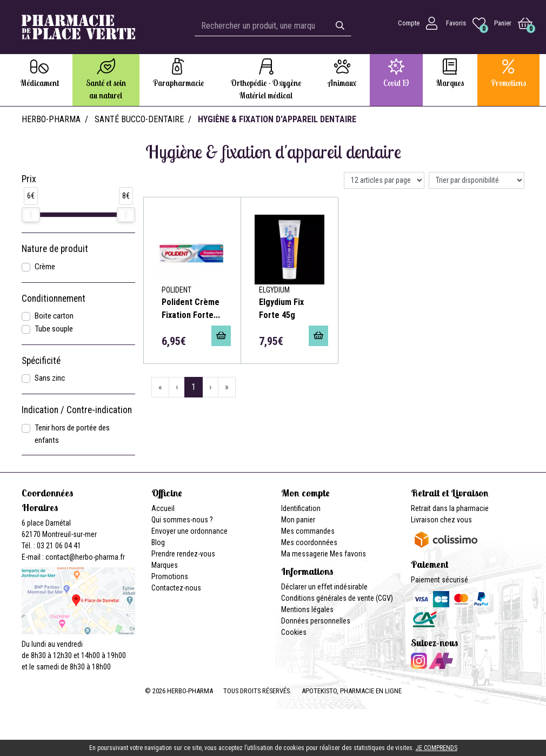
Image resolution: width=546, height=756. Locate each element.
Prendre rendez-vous (183, 554)
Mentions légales (307, 609)
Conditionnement (54, 299)
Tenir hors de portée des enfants (72, 434)
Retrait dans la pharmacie (450, 508)
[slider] (31, 215)
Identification (301, 508)
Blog (158, 542)
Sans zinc (50, 378)
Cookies (294, 632)
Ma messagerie (305, 554)
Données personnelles (316, 621)
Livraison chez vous (441, 520)
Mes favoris (348, 554)
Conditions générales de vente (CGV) (337, 598)
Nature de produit (55, 249)
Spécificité (41, 361)
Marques (165, 565)
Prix (29, 179)
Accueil (163, 508)
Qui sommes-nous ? (182, 520)
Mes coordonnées (309, 542)
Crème (45, 267)
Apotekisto (352, 691)
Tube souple (54, 329)
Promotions (170, 576)
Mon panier (298, 520)
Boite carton (54, 316)
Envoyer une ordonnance (189, 531)
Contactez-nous (176, 588)
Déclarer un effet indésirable (324, 587)
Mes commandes (308, 531)
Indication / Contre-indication (77, 410)
